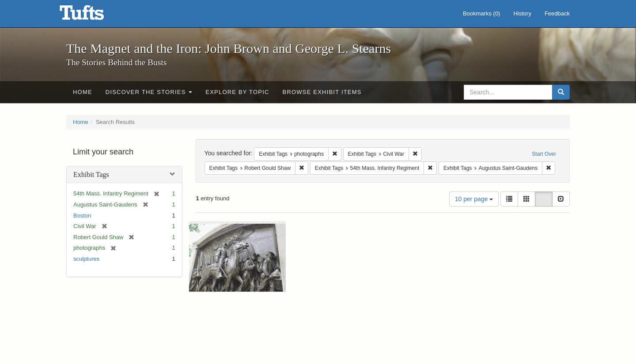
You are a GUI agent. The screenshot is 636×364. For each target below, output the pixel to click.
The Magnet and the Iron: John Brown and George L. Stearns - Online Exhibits (93, 15)
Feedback (557, 13)
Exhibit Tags (91, 174)
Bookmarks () (482, 13)
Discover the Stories (149, 92)
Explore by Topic (237, 92)
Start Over (544, 154)
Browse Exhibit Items (322, 92)
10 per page (474, 199)
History (522, 13)
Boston (82, 216)
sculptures (86, 259)
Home (83, 92)
